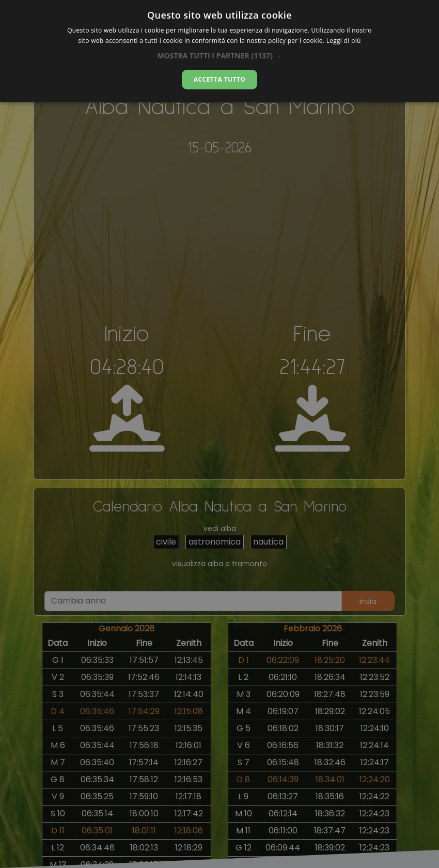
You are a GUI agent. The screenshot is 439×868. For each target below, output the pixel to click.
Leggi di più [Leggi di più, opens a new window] (344, 41)
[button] (219, 56)
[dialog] (219, 51)
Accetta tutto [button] (219, 79)
